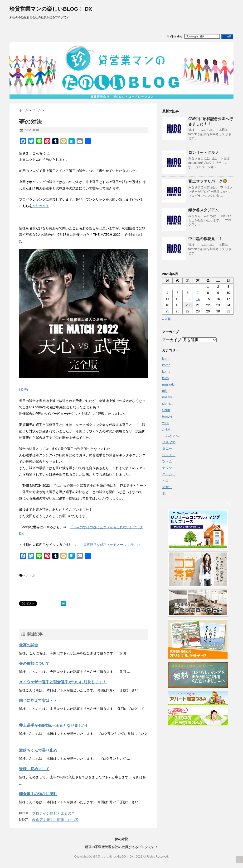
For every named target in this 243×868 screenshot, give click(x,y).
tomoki (167, 416)
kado (166, 359)
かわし (167, 429)
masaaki (168, 384)
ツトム (30, 575)
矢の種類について (34, 663)
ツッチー (169, 455)
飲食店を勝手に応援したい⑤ (55, 820)
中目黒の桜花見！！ (205, 239)
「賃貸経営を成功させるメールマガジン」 (112, 545)
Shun (166, 410)
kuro (165, 378)
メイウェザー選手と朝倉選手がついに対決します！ (63, 682)
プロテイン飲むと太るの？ (53, 813)
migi (165, 391)
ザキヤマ (169, 442)
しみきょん (170, 436)
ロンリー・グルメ (204, 153)
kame (166, 365)
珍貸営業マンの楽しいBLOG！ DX (51, 9)
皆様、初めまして (34, 769)
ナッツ (167, 468)
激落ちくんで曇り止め (38, 750)
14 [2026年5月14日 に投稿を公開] (198, 299)
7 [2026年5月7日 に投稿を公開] (198, 293)
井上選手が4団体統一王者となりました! (53, 725)
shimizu (168, 404)
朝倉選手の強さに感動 (38, 794)
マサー (167, 487)
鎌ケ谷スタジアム (204, 210)
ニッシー (169, 474)
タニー (167, 448)
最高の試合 (29, 645)
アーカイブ (172, 340)
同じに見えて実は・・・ (40, 701)
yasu (166, 423)
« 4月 (167, 319)
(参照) (23, 390)
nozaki (167, 397)
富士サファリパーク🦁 (208, 181)
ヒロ (165, 481)
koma (166, 372)
